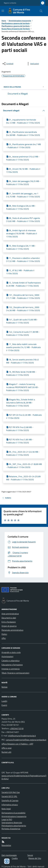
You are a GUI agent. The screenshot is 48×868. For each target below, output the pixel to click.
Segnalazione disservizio (12, 823)
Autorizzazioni (7, 656)
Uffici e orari (7, 748)
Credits (15, 858)
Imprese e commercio (11, 669)
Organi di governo (9, 626)
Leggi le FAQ (7, 819)
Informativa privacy (10, 805)
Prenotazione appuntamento (14, 826)
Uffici (4, 638)
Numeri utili (6, 752)
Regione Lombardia (10, 3)
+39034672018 (17, 728)
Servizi (30, 855)
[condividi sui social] (8, 64)
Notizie (4, 687)
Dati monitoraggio (9, 855)
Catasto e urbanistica (10, 661)
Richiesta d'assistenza (11, 829)
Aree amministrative (10, 614)
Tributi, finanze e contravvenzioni (15, 673)
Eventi (4, 705)
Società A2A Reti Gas (11, 792)
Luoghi (4, 701)
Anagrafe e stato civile (11, 652)
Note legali (6, 809)
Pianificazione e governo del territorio (16, 23)
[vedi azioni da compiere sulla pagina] (33, 64)
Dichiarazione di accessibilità (13, 813)
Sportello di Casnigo (10, 800)
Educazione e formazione (12, 665)
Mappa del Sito (35, 858)
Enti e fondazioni (9, 622)
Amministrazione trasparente (20, 21)
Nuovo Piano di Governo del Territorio (16, 29)
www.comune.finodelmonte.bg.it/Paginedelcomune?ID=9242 (24, 777)
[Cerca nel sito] (40, 11)
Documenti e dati (9, 618)
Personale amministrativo (12, 630)
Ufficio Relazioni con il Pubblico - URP (17, 744)
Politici (4, 634)
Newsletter (6, 845)
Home (4, 21)
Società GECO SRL (9, 796)
